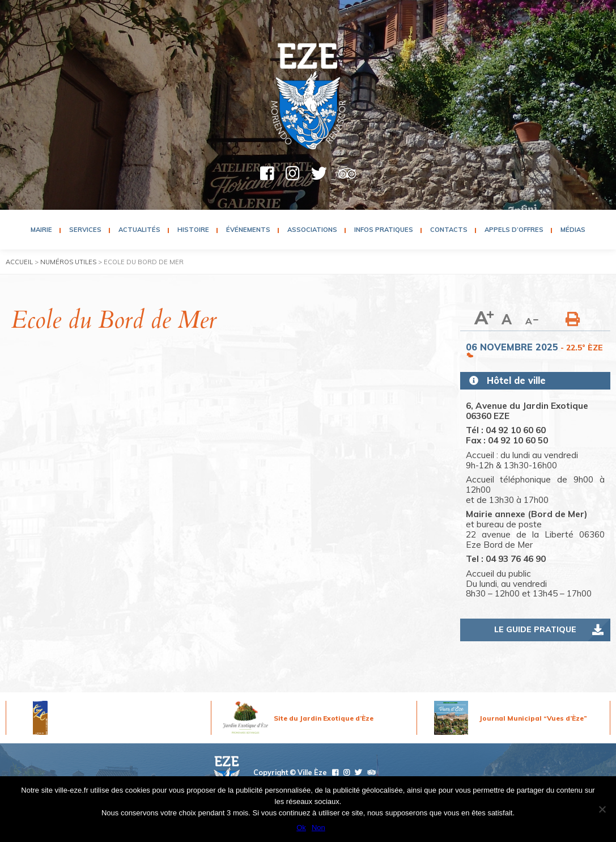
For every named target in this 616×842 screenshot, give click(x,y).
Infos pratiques (384, 230)
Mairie (41, 230)
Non (318, 828)
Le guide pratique (535, 629)
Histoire (193, 230)
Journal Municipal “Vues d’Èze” (533, 718)
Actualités (139, 230)
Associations (312, 230)
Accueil (19, 262)
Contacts (449, 230)
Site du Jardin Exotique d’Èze (324, 718)
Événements (248, 230)
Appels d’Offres (514, 230)
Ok (301, 828)
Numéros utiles (68, 262)
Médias (573, 230)
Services (85, 230)
